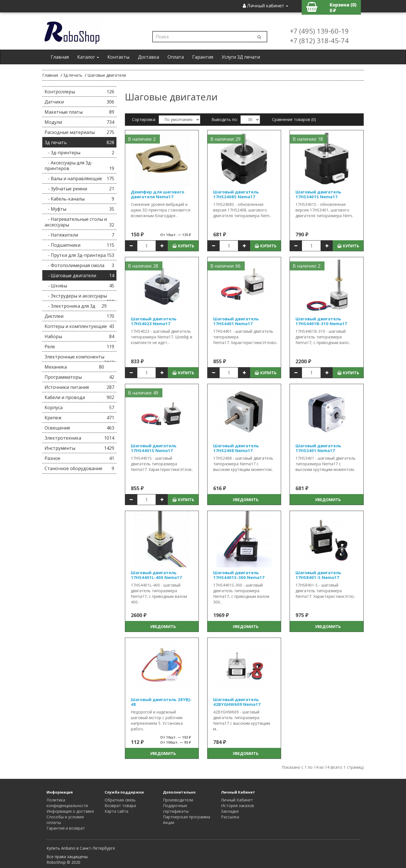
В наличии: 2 (142, 139)
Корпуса (79, 407)
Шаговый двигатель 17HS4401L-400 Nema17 (156, 575)
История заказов (238, 806)
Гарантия (203, 57)
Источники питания (79, 387)
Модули (79, 122)
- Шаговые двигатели (79, 276)
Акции (169, 822)
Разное (79, 458)
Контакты (118, 57)
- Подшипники (79, 245)
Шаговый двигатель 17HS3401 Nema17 (318, 448)
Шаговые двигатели (107, 75)
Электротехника (79, 438)
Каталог (88, 57)
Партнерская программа (187, 817)
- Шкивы (79, 286)
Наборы (79, 336)
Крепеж (79, 418)
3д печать (73, 75)
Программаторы (79, 377)
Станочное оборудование (79, 468)
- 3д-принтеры (79, 153)
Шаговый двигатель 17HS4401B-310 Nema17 (321, 321)
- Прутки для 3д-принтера (79, 255)
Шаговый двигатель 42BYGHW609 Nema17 (237, 702)
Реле (79, 347)
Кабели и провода (79, 397)
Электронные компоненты (79, 358)
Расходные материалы (79, 132)
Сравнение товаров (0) (294, 119)
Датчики (79, 102)
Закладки (230, 811)
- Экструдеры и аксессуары (79, 297)
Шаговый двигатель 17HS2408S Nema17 (236, 194)
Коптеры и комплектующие (79, 326)
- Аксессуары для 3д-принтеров (79, 166)
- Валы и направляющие (79, 179)
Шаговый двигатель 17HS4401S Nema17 (154, 448)
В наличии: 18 (308, 139)
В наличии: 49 (143, 393)
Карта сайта (116, 811)
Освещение (79, 428)
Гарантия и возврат (66, 828)
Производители (178, 800)
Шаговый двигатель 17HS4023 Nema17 (154, 321)
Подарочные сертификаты (176, 808)
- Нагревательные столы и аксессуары (79, 222)
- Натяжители (79, 235)
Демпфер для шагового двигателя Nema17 (158, 194)
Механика (74, 367)
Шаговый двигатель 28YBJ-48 (161, 702)
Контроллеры (79, 92)
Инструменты (79, 448)
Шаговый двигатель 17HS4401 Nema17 (236, 321)
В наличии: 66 (225, 266)
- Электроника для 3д (76, 306)
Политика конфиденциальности (67, 803)
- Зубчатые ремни (79, 189)
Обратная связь (120, 800)
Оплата (176, 57)
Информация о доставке (70, 811)
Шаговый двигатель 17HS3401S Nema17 (318, 194)
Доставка (148, 57)
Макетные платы (79, 112)
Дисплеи (79, 316)
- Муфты (79, 209)
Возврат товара (120, 806)
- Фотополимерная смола (79, 265)
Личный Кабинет (237, 800)
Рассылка (230, 817)
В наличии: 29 (225, 139)
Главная (60, 57)
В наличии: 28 (143, 266)
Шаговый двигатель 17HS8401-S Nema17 (318, 575)
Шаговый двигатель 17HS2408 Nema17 (236, 448)
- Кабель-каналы (79, 199)
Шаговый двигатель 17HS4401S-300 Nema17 (239, 575)
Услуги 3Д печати (241, 57)
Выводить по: (225, 119)
